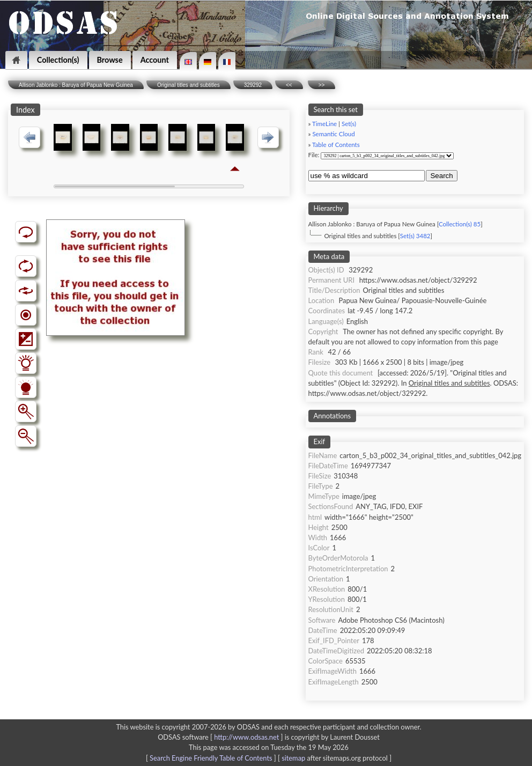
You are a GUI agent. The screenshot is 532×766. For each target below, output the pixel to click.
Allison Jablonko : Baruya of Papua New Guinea (76, 85)
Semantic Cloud (333, 134)
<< (289, 85)
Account (155, 60)
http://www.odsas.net (246, 737)
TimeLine (324, 124)
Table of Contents (336, 145)
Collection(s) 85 (460, 224)
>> (322, 85)
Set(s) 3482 (415, 236)
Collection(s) (58, 60)
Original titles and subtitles (189, 85)
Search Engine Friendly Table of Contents (211, 758)
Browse (110, 60)
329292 (253, 85)
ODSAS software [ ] (221, 737)
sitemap (293, 758)
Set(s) (349, 124)
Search (441, 176)
